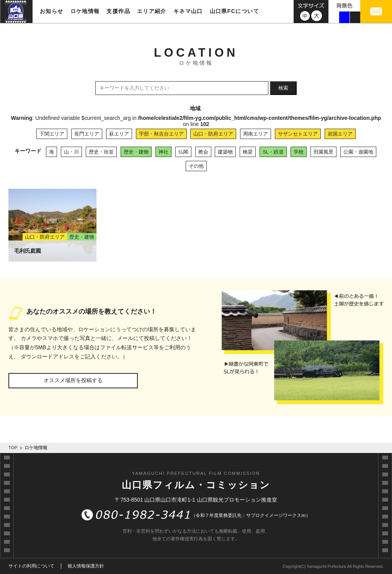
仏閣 (183, 152)
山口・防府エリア (213, 134)
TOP (13, 448)
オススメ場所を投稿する (73, 380)
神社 (163, 152)
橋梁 (248, 152)
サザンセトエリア (298, 134)
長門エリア (87, 134)
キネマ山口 (188, 11)
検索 (283, 88)
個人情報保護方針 (86, 566)
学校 (299, 152)
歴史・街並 (101, 152)
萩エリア (119, 134)
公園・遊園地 (358, 152)
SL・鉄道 (273, 152)
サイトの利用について (31, 566)
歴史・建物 (136, 152)
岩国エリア (340, 134)
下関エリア (52, 134)
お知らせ (52, 11)
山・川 (71, 152)
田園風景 (323, 152)
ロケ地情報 (85, 11)
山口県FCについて (234, 11)
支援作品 (118, 11)
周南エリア (256, 134)
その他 (196, 166)
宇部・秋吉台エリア (161, 134)
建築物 (225, 152)
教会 (203, 152)
